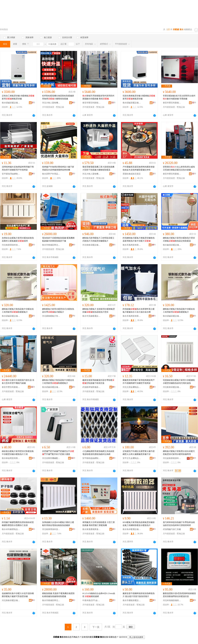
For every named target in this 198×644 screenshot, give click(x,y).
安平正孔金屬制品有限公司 (132, 458)
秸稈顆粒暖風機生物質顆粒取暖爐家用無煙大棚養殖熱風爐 (58, 97)
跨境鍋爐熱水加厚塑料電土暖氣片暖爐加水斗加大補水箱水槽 (139, 311)
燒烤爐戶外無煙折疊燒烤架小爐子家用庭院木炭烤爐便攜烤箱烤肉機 (58, 168)
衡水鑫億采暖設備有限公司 (172, 245)
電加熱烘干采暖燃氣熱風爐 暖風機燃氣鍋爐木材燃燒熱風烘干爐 (58, 239)
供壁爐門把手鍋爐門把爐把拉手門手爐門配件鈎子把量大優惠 (58, 453)
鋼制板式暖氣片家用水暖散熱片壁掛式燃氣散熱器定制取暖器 (179, 239)
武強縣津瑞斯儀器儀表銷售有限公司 (92, 387)
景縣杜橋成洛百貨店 (132, 174)
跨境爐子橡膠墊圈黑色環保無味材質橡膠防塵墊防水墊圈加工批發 (18, 524)
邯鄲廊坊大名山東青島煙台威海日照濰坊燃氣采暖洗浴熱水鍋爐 (179, 168)
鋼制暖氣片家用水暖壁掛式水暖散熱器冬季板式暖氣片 (58, 311)
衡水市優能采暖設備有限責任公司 (132, 600)
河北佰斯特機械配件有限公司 (51, 458)
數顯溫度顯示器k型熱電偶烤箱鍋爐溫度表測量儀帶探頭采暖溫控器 (179, 595)
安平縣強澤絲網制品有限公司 (11, 174)
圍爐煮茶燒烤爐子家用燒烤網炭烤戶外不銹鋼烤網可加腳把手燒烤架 (139, 382)
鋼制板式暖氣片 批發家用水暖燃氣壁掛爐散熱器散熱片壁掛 (99, 311)
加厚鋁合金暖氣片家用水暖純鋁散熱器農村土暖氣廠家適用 (18, 239)
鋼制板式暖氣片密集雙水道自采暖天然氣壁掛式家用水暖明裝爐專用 (179, 453)
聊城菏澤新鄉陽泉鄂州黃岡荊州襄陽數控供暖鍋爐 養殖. (98, 97)
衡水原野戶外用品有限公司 (51, 174)
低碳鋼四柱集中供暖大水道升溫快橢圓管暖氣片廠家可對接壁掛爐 (18, 595)
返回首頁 (123, 637)
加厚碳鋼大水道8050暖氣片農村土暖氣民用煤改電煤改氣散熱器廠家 (58, 524)
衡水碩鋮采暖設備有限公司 (11, 103)
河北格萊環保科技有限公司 (11, 245)
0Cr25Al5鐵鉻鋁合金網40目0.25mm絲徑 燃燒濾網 (99, 595)
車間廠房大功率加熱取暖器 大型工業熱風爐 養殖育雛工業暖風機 (99, 524)
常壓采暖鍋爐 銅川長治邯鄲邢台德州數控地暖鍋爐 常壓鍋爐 (179, 97)
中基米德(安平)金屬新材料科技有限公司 (92, 600)
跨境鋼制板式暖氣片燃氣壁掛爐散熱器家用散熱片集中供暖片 (139, 239)
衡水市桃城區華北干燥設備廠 (51, 245)
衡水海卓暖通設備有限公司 (132, 529)
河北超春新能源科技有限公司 (172, 458)
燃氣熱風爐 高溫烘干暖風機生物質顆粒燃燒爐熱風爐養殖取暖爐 (58, 595)
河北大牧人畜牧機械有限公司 (51, 103)
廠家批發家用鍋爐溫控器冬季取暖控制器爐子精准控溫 (98, 382)
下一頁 (96, 627)
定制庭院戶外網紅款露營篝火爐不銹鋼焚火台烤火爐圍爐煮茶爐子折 (139, 453)
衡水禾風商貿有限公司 (132, 245)
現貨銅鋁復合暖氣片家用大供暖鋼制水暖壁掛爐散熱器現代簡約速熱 (179, 382)
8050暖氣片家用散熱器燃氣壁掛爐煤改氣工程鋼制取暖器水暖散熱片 (139, 524)
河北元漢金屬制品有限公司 (132, 387)
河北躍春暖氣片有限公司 (51, 316)
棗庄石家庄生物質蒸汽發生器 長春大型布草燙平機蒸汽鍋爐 (18, 382)
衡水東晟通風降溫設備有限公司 (92, 529)
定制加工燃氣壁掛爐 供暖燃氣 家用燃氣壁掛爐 (18, 97)
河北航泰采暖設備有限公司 (172, 387)
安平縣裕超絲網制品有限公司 (92, 458)
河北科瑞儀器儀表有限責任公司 (172, 600)
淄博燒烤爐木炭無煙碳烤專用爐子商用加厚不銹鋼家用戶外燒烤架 (18, 168)
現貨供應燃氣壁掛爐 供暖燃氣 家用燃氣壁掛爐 (139, 97)
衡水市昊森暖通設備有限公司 (92, 316)
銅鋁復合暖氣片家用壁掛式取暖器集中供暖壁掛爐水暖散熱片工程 (18, 453)
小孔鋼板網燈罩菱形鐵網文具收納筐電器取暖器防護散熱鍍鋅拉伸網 (98, 453)
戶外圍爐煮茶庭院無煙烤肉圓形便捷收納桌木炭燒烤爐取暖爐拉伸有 (139, 168)
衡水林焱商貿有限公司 (11, 458)
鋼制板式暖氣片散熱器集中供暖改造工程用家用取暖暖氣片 (18, 311)
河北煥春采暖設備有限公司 (92, 245)
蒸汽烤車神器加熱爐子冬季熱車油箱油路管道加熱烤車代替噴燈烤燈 (179, 524)
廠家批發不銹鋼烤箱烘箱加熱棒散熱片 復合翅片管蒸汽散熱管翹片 (139, 595)
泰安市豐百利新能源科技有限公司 (92, 103)
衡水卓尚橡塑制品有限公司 (11, 529)
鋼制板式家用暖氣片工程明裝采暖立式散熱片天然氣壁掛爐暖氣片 (98, 239)
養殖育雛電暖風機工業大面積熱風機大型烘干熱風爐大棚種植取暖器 (98, 168)
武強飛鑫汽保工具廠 (172, 529)
